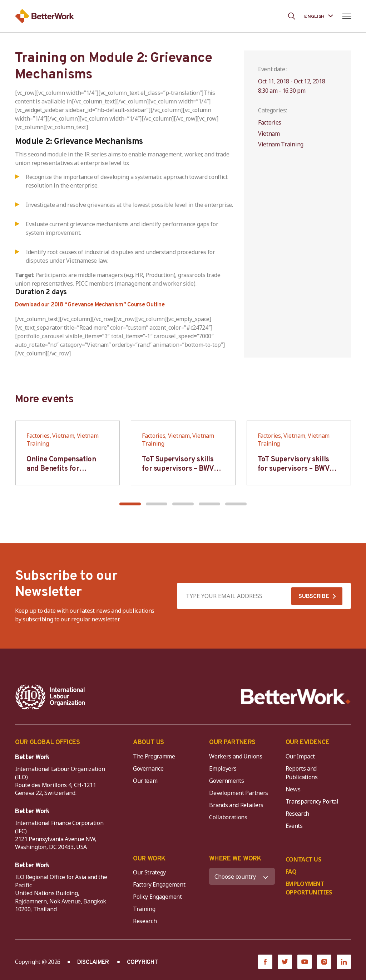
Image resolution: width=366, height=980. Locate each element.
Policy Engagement (159, 897)
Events (294, 826)
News (293, 789)
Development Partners (239, 793)
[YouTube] (305, 962)
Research (297, 814)
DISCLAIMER (93, 962)
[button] (130, 504)
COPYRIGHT (142, 962)
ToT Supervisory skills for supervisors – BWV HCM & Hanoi (178, 469)
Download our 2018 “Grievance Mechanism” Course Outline (90, 305)
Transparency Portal (312, 801)
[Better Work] (296, 697)
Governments (226, 781)
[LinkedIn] (344, 962)
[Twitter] (285, 962)
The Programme (154, 756)
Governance (148, 768)
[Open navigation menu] (347, 16)
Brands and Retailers (236, 805)
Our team (145, 781)
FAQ (291, 872)
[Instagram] (324, 962)
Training (144, 909)
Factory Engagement (159, 884)
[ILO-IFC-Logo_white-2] (50, 697)
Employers (223, 768)
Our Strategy (149, 872)
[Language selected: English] (319, 16)
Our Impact (300, 756)
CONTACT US (303, 859)
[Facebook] (265, 962)
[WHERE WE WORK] (242, 876)
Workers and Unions (236, 756)
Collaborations (228, 817)
